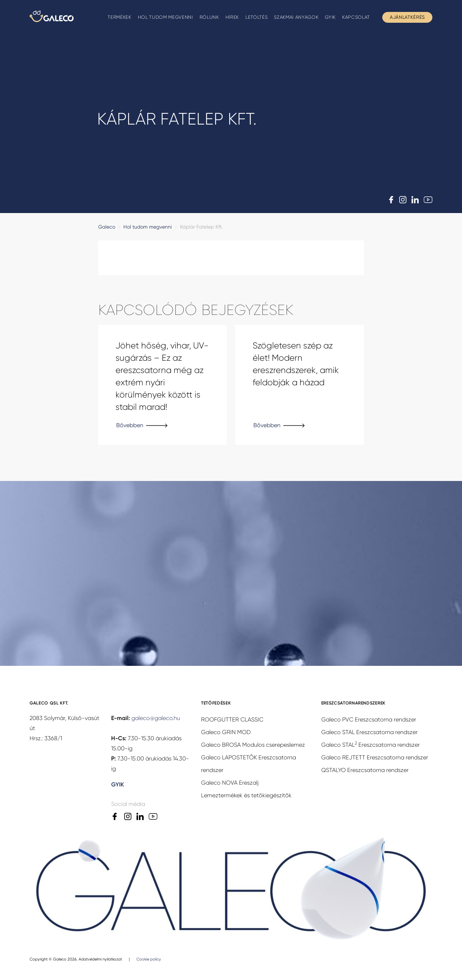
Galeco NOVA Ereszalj (230, 783)
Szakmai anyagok (296, 17)
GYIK (330, 17)
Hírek (232, 17)
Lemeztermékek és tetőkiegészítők (246, 796)
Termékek (119, 17)
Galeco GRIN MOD (226, 733)
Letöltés (256, 17)
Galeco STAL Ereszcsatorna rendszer (369, 733)
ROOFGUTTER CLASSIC (232, 720)
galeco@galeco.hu (156, 719)
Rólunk (209, 17)
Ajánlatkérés (407, 17)
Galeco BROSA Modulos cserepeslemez (253, 745)
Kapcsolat (356, 17)
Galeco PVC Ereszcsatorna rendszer (369, 720)
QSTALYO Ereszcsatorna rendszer (365, 771)
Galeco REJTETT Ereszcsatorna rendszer (375, 758)
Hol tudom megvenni (165, 17)
